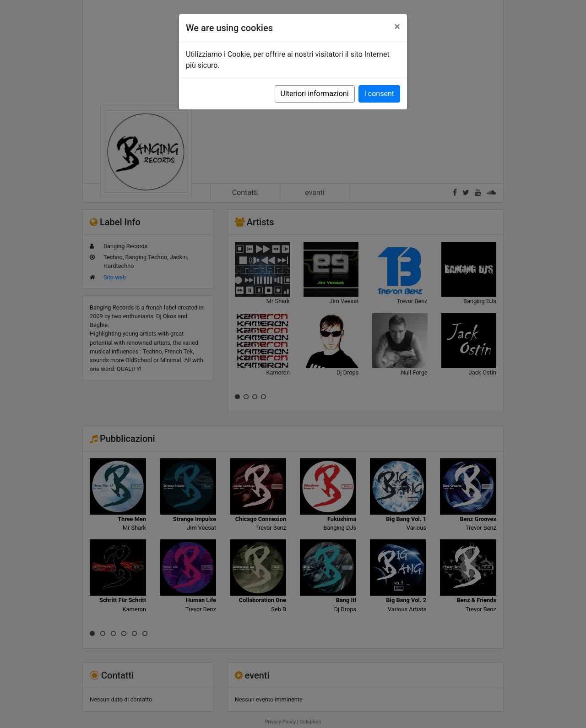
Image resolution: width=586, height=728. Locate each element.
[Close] (397, 27)
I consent (379, 94)
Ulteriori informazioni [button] (315, 94)
